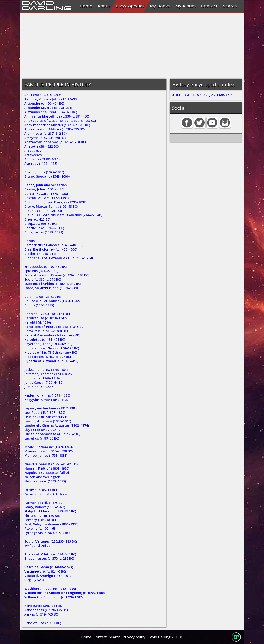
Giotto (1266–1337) (39, 305)
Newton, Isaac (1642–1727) (45, 481)
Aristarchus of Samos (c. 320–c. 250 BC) (55, 142)
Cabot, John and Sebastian (46, 185)
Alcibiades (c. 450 (38, 103)
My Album (186, 6)
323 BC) (71, 112)
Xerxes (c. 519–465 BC (41, 614)
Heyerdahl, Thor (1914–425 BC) (48, 344)
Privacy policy (134, 637)
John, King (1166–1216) (42, 378)
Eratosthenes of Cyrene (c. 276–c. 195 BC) (57, 275)
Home (86, 6)
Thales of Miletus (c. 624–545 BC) (50, 554)
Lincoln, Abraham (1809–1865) (48, 421)
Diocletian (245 (36, 254)
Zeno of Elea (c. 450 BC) (43, 623)
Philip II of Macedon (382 (44, 511)
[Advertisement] (132, 45)
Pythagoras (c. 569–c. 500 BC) (47, 533)
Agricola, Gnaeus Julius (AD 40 (48, 99)
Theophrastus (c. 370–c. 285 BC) (49, 558)
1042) (63, 318)
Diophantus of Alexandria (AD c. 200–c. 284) (59, 258)
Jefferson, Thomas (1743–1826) (48, 374)
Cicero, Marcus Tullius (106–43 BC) (51, 206)
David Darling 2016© (165, 637)
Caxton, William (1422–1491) (47, 198)
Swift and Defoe (37, 546)
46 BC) (61, 571)
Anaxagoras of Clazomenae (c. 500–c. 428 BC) (60, 121)
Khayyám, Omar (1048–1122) (47, 400)
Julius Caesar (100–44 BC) (44, 382)
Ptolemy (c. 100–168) (40, 528)
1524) (69, 567)
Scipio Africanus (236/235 (44, 541)
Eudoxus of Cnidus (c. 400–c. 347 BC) (53, 284)
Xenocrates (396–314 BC (43, 606)
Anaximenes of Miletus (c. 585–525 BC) (55, 129)
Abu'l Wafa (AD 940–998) (43, 95)
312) (53, 254)
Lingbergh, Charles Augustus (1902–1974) (57, 425)
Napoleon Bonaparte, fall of (47, 473)
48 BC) (51, 520)
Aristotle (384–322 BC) (42, 146)
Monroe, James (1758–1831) (46, 455)
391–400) (81, 116)
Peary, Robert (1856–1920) (45, 507)
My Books (160, 6)
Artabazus (33, 151)
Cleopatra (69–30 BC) (41, 224)
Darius (29, 241)
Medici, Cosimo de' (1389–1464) (49, 447)
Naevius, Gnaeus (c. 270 (43, 464)
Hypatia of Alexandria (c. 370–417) (51, 361)
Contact (209, 6)
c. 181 (52, 314)
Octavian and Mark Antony (46, 494)
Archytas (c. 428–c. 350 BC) (45, 138)
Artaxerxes (33, 155)
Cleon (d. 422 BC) (37, 219)
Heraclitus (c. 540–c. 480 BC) (46, 331)
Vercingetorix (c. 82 (40, 571)
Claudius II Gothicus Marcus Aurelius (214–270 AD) (63, 215)
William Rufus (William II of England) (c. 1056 (60, 593)
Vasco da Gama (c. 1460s (44, 567)
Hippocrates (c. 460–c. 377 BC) (48, 357)
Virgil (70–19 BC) (37, 580)
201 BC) (72, 464)
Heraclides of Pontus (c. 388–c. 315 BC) (54, 327)
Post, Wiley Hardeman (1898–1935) (51, 524)
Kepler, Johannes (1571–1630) (47, 395)
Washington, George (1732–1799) (50, 589)
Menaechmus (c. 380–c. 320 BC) (49, 451)
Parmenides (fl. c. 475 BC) (44, 503)
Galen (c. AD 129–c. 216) (43, 297)
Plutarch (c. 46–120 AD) (42, 516)
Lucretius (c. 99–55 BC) (42, 438)
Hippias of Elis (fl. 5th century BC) (51, 352)
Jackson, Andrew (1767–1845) (47, 370)
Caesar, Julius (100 (39, 189)
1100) (100, 593)
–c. (64, 464)
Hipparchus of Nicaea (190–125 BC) (52, 348)
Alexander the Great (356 (44, 112)
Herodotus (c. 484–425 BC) (45, 340)
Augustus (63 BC (37, 159)
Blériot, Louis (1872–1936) (44, 172)
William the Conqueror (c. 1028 (49, 597)
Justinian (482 (35, 387)
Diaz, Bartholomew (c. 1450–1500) (51, 249)
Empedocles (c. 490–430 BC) (46, 267)
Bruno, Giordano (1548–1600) (47, 176)
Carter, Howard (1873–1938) (46, 194)
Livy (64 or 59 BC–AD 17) (43, 430)
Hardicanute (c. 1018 (41, 318)
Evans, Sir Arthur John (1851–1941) (51, 288)
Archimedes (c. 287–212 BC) (46, 133)
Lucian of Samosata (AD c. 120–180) (52, 434)
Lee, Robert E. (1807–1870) (45, 412)
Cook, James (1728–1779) (44, 232)
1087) (79, 597)
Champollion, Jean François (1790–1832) (55, 202)
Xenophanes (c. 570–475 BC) (46, 610)
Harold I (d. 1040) (38, 322)
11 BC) (52, 490)
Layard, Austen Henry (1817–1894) (51, 408)
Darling (47, 7)
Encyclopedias (130, 6)
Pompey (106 (34, 520)
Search (230, 6)
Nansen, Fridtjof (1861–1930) (47, 468)
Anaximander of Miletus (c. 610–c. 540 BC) (57, 125)
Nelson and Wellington (42, 477)
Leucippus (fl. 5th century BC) (47, 417)
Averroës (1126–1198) (41, 163)
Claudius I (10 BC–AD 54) (43, 211)
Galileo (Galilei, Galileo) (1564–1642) (52, 301)
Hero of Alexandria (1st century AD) (52, 335)
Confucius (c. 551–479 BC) (44, 228)
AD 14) (57, 159)
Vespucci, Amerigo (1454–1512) (48, 576)
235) (69, 108)
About (104, 6)
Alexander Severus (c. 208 (44, 108)
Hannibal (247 (35, 314)
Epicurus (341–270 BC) (41, 271)
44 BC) (60, 189)
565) (51, 387)
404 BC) (58, 103)
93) (75, 99)
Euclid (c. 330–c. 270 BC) (43, 279)
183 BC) (64, 314)
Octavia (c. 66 (35, 490)
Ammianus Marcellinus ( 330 (48, 116)
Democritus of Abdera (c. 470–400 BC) (54, 245)
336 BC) (70, 511)
